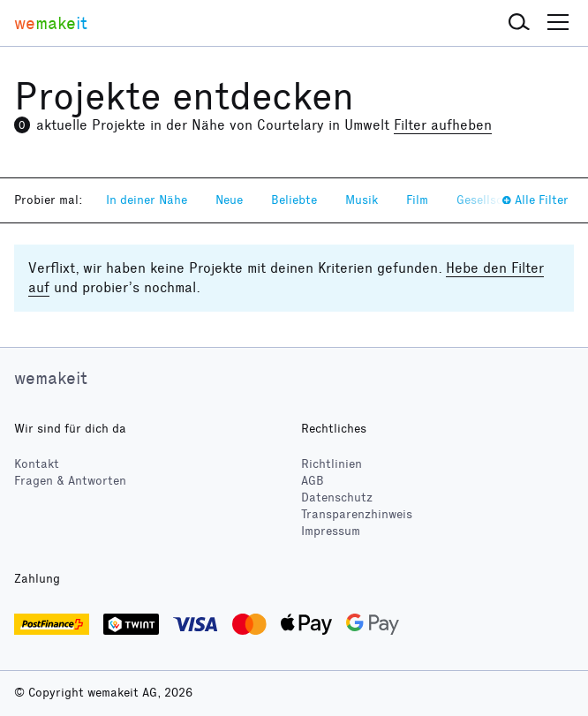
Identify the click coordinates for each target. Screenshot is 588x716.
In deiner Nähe (147, 200)
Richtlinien (332, 464)
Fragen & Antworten (70, 481)
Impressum (331, 531)
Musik (362, 200)
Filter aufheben (443, 125)
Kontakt (37, 464)
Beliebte (294, 200)
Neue (229, 200)
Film (417, 200)
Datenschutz (337, 497)
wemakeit (51, 378)
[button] (519, 23)
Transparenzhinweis (357, 514)
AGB (313, 481)
